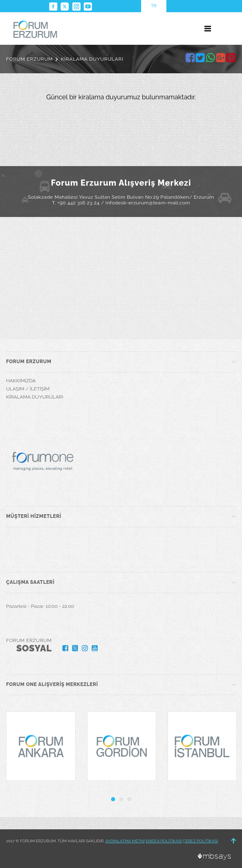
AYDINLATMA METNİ (125, 841)
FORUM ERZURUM (29, 59)
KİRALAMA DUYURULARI (92, 59)
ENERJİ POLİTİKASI (164, 841)
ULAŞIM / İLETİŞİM (28, 389)
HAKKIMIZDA (21, 381)
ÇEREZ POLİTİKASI (200, 841)
